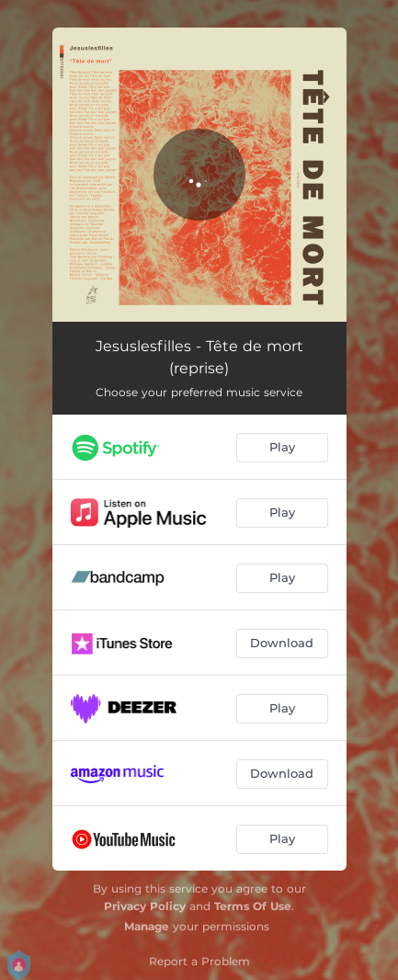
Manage (147, 926)
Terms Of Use (253, 906)
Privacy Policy (145, 906)
